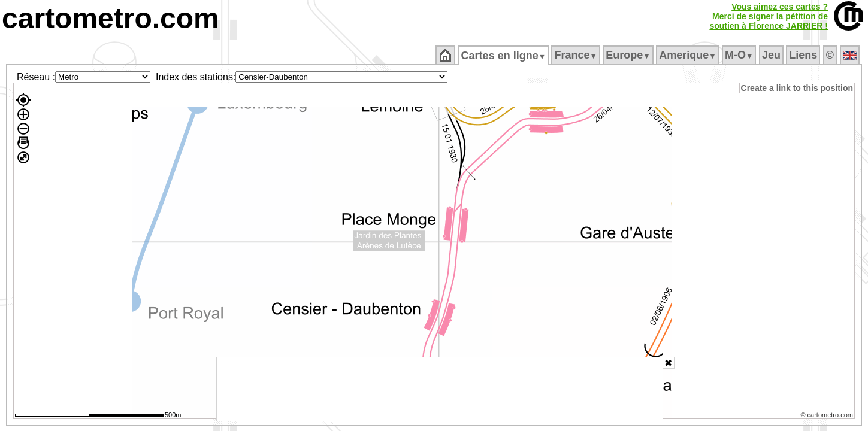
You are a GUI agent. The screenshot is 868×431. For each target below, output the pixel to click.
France (577, 55)
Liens (804, 55)
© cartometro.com (828, 417)
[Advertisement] (440, 389)
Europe (629, 55)
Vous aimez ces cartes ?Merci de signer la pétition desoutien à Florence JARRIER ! (769, 16)
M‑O (740, 55)
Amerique (689, 55)
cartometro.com (111, 18)
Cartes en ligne (504, 56)
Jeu (772, 55)
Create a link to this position (798, 88)
